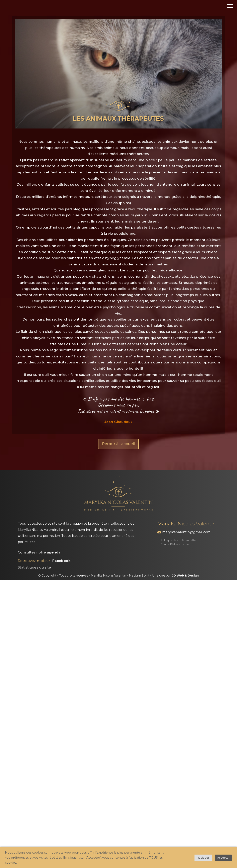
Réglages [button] (203, 858)
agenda (54, 552)
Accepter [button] (223, 858)
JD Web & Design (185, 576)
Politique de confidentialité (178, 540)
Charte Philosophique (175, 544)
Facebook (61, 561)
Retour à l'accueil (118, 444)
